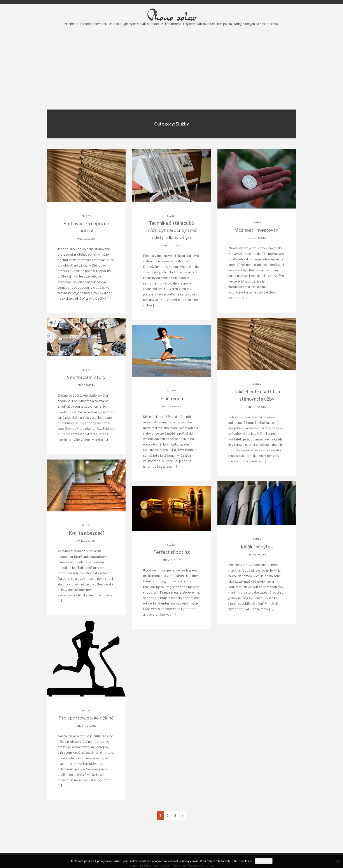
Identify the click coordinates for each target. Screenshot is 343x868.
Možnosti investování (257, 241)
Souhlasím (264, 861)
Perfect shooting (171, 563)
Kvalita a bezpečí (86, 544)
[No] (338, 861)
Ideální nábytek (257, 558)
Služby (86, 227)
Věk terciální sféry (86, 388)
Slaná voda (171, 409)
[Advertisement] (171, 79)
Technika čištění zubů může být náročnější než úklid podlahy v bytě (171, 241)
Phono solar (171, 27)
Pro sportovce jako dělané (86, 729)
